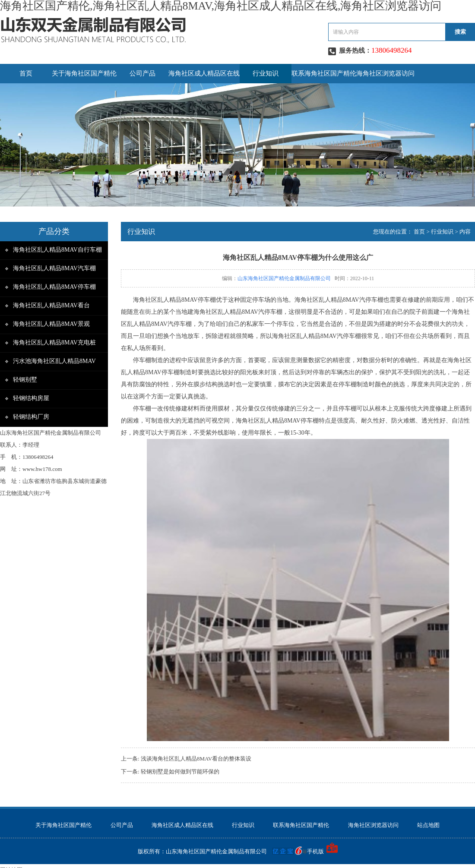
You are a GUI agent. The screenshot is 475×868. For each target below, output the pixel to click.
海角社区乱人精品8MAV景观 (51, 324)
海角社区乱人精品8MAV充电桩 (54, 342)
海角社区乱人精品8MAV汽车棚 (54, 268)
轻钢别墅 (25, 380)
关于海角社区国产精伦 (84, 73)
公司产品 (142, 73)
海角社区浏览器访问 (385, 73)
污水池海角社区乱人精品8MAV (54, 361)
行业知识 (266, 73)
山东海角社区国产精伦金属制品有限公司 (284, 278)
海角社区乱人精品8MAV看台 (51, 305)
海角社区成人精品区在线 (204, 73)
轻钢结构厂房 (31, 417)
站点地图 (428, 825)
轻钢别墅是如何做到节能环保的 (180, 772)
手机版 (315, 851)
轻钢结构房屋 (31, 398)
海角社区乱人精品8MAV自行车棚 (57, 250)
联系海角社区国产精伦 (324, 73)
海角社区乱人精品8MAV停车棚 (54, 287)
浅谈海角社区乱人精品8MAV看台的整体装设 (196, 759)
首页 (26, 73)
